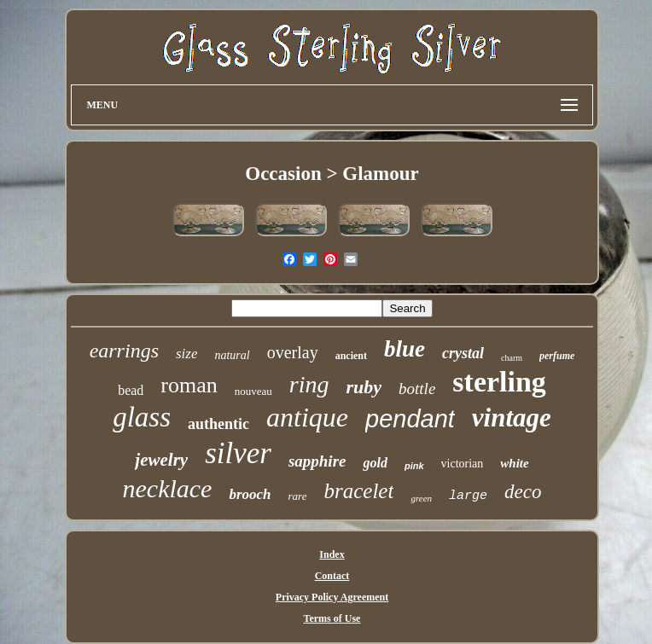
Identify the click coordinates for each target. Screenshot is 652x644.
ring (309, 384)
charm (512, 358)
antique (307, 417)
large (468, 496)
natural (232, 355)
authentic (218, 424)
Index (332, 554)
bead (131, 390)
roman (189, 385)
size (187, 354)
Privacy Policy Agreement (332, 597)
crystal (463, 353)
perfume (557, 356)
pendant (410, 419)
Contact (332, 576)
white (514, 463)
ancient (351, 356)
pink (414, 466)
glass (142, 417)
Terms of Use (332, 618)
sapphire (317, 461)
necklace (168, 488)
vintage (512, 418)
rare (298, 496)
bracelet (358, 491)
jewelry (161, 460)
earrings (124, 351)
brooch (250, 494)
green (421, 498)
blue (405, 349)
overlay (293, 352)
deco (523, 492)
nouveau (253, 391)
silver (238, 453)
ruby (364, 387)
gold (375, 463)
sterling (499, 382)
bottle (417, 389)
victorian (463, 464)
